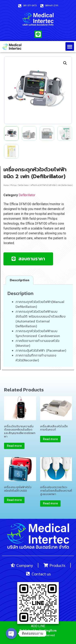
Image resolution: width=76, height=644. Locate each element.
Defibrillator (24, 185)
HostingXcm (48, 631)
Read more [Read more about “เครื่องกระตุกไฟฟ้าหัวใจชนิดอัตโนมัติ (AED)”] (14, 500)
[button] (70, 46)
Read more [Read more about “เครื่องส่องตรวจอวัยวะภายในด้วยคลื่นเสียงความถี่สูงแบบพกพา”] (50, 503)
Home (6, 185)
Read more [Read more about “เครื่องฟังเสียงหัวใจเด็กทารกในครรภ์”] (50, 439)
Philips (13, 185)
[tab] (20, 280)
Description (20, 280)
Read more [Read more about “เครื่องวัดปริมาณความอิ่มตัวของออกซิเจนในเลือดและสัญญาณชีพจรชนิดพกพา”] (14, 446)
